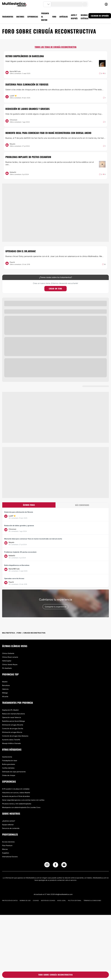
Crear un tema (55, 289)
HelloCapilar (7, 661)
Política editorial (75, 900)
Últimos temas (29, 505)
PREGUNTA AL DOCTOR (45, 17)
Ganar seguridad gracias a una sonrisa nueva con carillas (23, 800)
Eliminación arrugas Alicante (13, 725)
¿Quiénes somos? (9, 821)
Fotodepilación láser (10, 761)
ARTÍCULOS (64, 17)
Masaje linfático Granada (11, 743)
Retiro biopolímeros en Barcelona (25, 56)
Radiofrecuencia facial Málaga (13, 721)
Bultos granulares (9, 764)
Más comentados (82, 505)
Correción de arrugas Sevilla (13, 729)
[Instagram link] (47, 865)
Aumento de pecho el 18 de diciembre (16, 796)
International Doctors (10, 857)
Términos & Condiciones (92, 900)
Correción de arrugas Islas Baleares (15, 736)
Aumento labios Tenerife (11, 740)
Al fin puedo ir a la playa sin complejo (16, 789)
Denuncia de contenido (11, 828)
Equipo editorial (8, 825)
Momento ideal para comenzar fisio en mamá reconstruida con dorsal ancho (48, 133)
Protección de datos (10, 900)
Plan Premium (7, 845)
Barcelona (6, 685)
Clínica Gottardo (8, 653)
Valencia (5, 689)
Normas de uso (25, 900)
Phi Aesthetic (7, 668)
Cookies (36, 900)
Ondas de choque (9, 775)
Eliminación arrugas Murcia (12, 732)
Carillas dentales (8, 768)
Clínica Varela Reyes (10, 664)
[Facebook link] (55, 865)
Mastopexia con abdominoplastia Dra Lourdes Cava (21, 807)
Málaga (5, 693)
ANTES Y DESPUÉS (74, 17)
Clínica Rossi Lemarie (10, 657)
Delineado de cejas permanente (14, 772)
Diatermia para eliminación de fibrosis (27, 84)
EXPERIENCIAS (33, 17)
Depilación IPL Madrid (10, 710)
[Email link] (64, 865)
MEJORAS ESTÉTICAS (85, 17)
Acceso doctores (8, 842)
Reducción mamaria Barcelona (13, 714)
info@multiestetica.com (64, 894)
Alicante (5, 696)
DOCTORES (20, 17)
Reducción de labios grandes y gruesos (27, 109)
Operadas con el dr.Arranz (21, 251)
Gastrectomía (7, 757)
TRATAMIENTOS (8, 17)
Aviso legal (62, 900)
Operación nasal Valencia (12, 717)
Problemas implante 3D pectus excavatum (28, 157)
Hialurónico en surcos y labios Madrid (16, 793)
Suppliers (6, 853)
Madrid (5, 682)
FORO (54, 17)
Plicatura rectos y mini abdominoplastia (17, 804)
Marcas (5, 849)
